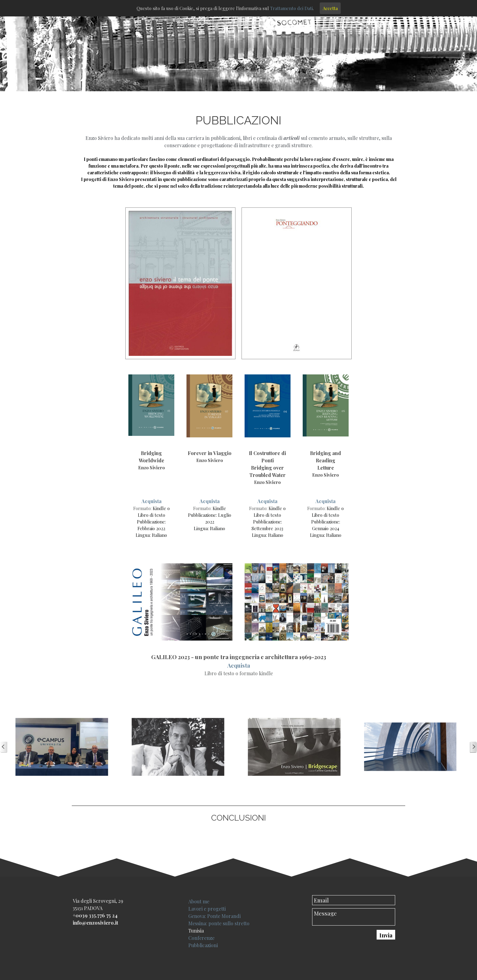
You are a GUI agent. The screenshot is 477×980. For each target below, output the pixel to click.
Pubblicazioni (203, 945)
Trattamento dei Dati (291, 8)
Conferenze (201, 938)
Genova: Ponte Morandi (214, 916)
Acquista (151, 501)
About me (199, 901)
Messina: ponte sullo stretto (219, 923)
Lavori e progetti (207, 909)
